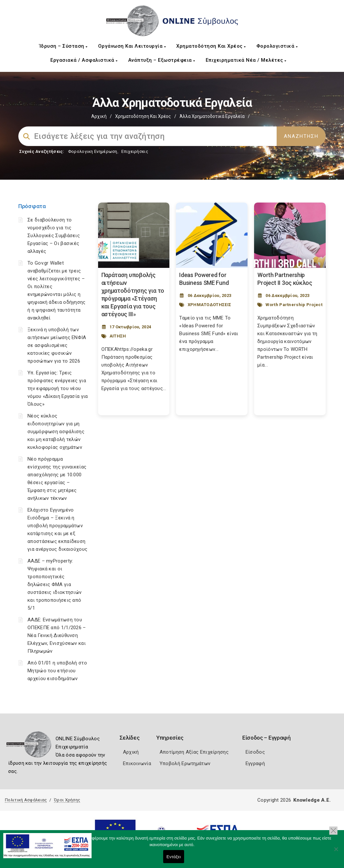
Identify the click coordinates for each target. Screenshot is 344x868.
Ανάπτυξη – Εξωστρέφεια (162, 60)
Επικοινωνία (137, 763)
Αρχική (99, 116)
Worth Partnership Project (294, 305)
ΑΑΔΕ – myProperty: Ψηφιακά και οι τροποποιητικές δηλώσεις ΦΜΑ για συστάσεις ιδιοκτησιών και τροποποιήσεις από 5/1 (54, 584)
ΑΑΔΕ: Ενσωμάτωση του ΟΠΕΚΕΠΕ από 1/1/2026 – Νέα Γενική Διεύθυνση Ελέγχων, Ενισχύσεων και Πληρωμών (57, 635)
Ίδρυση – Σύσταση (63, 46)
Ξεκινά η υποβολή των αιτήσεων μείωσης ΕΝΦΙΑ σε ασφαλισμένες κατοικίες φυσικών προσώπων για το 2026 (57, 345)
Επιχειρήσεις (135, 151)
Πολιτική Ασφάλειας (26, 800)
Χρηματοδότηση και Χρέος (211, 46)
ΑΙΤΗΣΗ (118, 336)
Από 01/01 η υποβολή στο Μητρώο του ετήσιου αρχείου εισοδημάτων (57, 671)
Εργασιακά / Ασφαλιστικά (84, 60)
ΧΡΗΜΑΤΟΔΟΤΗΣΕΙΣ (210, 305)
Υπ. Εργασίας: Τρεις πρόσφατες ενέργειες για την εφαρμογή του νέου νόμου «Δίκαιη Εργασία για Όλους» (58, 388)
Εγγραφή (255, 763)
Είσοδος (255, 752)
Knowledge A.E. (312, 800)
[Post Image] (134, 235)
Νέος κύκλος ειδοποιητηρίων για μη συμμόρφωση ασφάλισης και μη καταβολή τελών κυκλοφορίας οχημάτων (56, 432)
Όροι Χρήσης (67, 800)
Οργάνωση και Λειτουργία (132, 46)
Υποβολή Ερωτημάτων (185, 763)
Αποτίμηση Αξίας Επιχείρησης (194, 752)
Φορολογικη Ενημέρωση (93, 151)
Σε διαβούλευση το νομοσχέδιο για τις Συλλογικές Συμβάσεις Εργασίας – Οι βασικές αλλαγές (54, 236)
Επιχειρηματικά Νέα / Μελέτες (246, 60)
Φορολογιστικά (277, 46)
